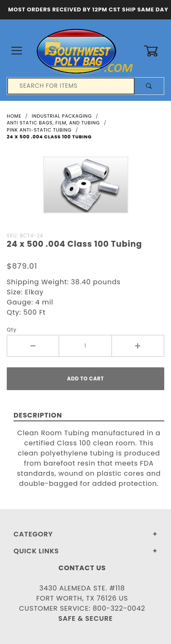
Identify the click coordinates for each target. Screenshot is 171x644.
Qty (12, 330)
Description (38, 415)
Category (33, 534)
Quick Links (36, 551)
